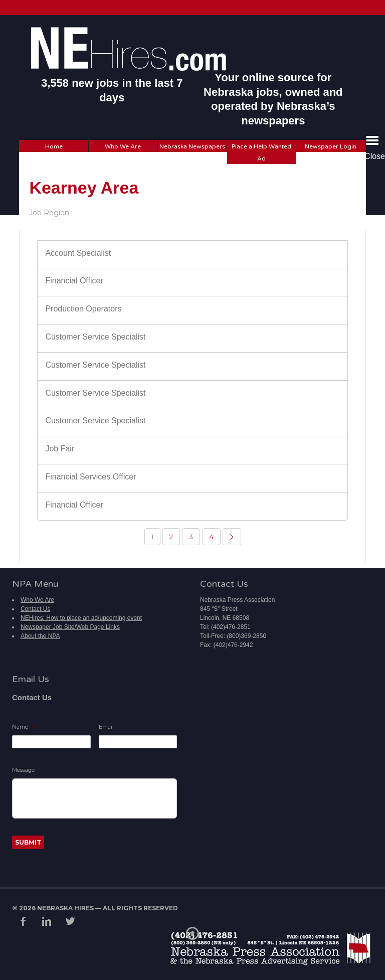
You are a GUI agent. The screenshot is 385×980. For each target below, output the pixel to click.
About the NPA (40, 636)
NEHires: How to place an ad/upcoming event (81, 618)
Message (23, 770)
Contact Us (35, 609)
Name (23, 727)
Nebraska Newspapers (192, 146)
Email (110, 727)
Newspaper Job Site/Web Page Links (70, 627)
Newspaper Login (331, 146)
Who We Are (123, 146)
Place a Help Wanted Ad (261, 152)
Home (54, 146)
